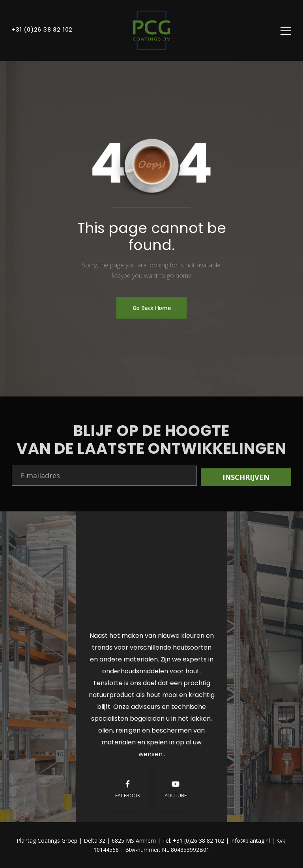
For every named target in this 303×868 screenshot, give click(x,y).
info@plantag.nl (251, 841)
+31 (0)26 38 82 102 (42, 30)
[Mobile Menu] (286, 31)
